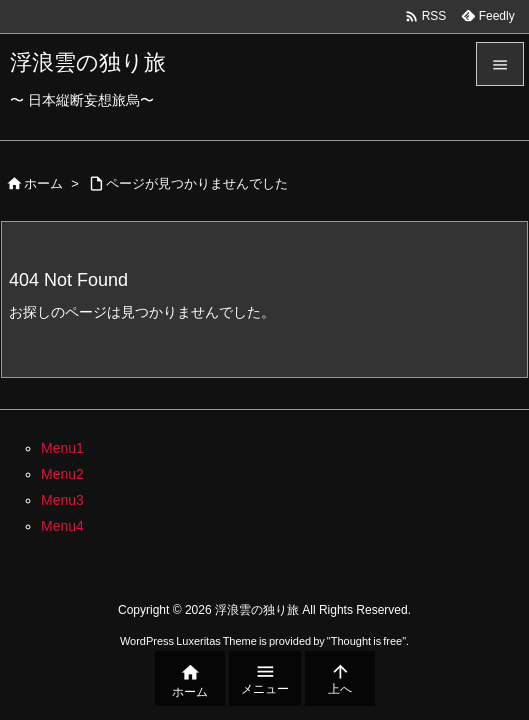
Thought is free (366, 641)
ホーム (43, 183)
